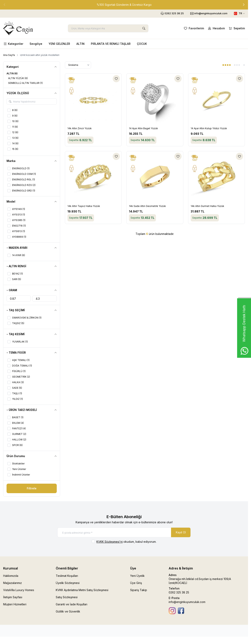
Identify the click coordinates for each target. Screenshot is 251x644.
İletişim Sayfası (13, 597)
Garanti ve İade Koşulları (72, 604)
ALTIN (80, 44)
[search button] (144, 28)
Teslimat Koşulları (67, 576)
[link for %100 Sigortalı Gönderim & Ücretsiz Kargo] (124, 5)
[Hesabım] (216, 28)
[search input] (108, 28)
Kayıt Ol (181, 532)
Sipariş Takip (139, 590)
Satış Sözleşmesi (67, 597)
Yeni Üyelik (137, 576)
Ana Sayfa (9, 55)
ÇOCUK (142, 44)
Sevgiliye (36, 44)
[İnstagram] (172, 611)
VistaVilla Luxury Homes (19, 590)
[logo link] (18, 28)
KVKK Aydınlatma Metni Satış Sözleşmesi (82, 590)
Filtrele (32, 488)
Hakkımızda (11, 576)
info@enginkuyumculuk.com (187, 602)
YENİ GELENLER (59, 44)
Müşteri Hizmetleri (15, 604)
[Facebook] (181, 611)
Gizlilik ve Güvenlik (68, 611)
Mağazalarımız (13, 583)
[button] (244, 5)
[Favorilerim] (194, 28)
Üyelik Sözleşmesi (68, 583)
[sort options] (78, 65)
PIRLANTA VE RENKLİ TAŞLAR (111, 44)
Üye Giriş (136, 583)
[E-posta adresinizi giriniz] (124, 532)
